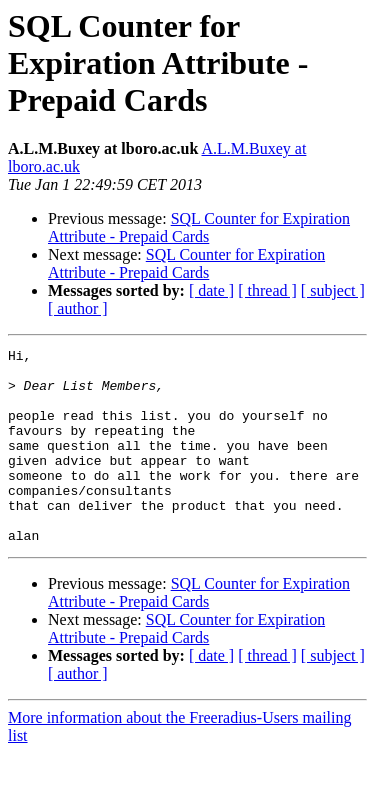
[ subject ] (333, 290)
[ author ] (78, 308)
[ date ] (211, 290)
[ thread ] (267, 290)
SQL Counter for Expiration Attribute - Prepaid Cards (199, 227)
